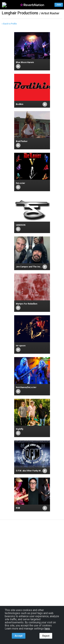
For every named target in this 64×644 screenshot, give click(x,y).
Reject (46, 636)
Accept (19, 636)
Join (59, 5)
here (47, 629)
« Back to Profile (9, 24)
